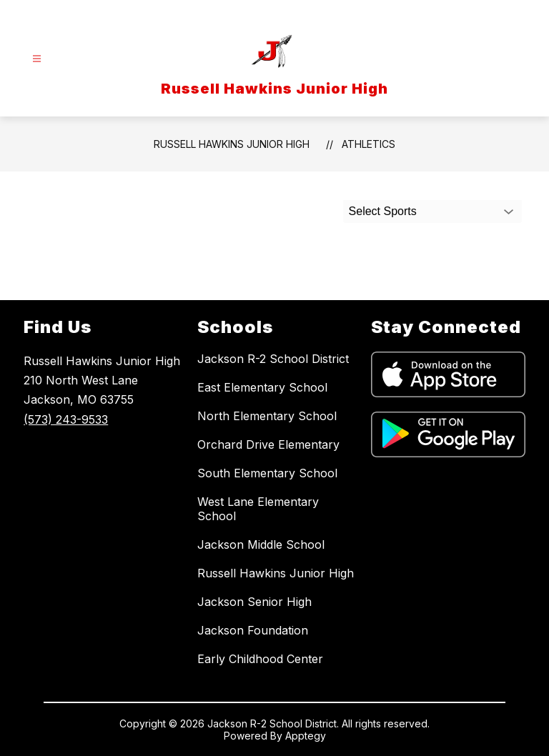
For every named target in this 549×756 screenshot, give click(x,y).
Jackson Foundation (253, 630)
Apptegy (306, 736)
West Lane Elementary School (258, 509)
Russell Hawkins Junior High (232, 144)
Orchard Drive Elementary (268, 444)
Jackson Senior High (254, 602)
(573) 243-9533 (66, 419)
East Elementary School (262, 387)
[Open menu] (37, 59)
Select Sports (383, 211)
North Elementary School (267, 416)
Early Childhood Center (260, 659)
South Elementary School (267, 473)
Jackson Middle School (261, 544)
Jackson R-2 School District (273, 359)
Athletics (369, 144)
